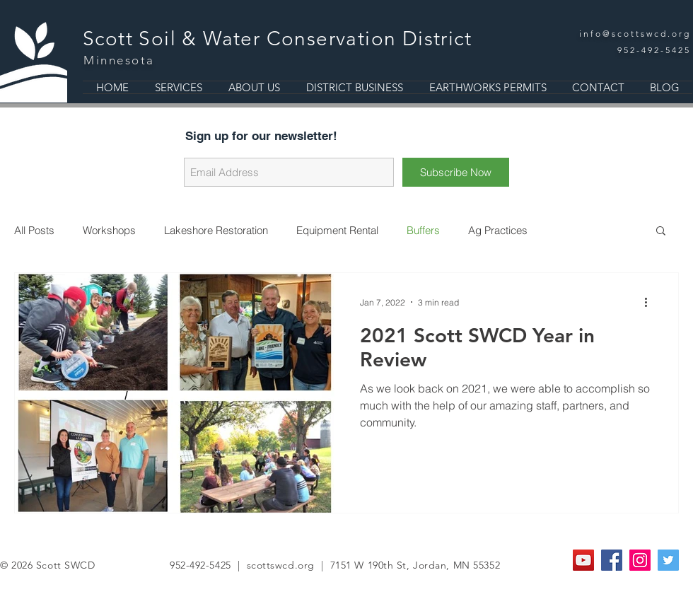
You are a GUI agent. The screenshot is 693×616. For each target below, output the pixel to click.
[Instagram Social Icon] (640, 560)
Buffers (423, 230)
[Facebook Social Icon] (612, 560)
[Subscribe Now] (456, 172)
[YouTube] (583, 560)
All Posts (34, 230)
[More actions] (651, 302)
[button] (661, 232)
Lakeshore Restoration (216, 230)
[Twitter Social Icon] (668, 560)
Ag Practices (498, 230)
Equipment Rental (337, 230)
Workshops (109, 230)
